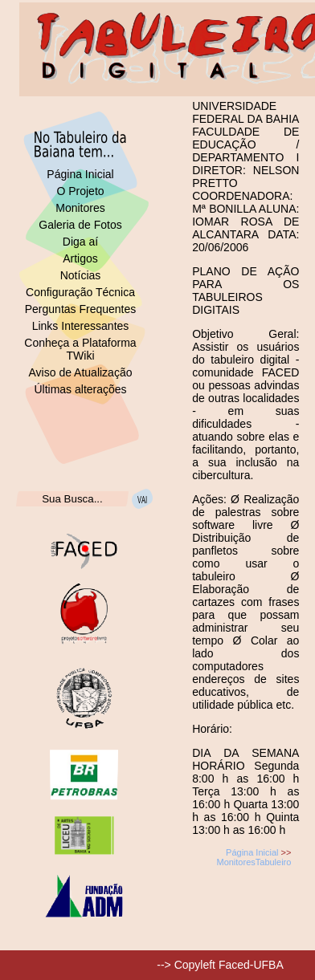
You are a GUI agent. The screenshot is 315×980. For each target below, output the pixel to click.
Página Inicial (80, 174)
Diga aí (80, 242)
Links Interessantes (81, 326)
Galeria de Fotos (80, 225)
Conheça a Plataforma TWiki (80, 349)
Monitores (80, 208)
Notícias (81, 275)
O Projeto (80, 191)
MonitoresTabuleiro (254, 862)
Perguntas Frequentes (81, 309)
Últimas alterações (80, 389)
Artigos (80, 258)
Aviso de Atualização (81, 372)
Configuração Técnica (80, 292)
